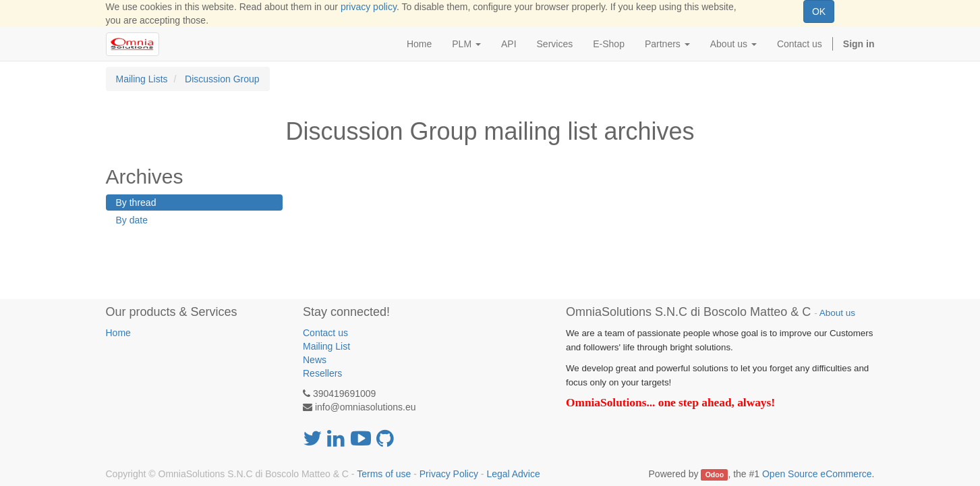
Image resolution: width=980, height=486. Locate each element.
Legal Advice (513, 474)
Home (118, 333)
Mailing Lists (142, 79)
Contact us (325, 333)
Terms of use (384, 474)
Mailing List (326, 346)
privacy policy (369, 7)
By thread (136, 202)
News (315, 360)
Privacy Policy (449, 474)
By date (132, 220)
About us (837, 313)
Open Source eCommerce (817, 474)
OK (819, 11)
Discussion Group (222, 79)
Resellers (322, 373)
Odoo (715, 475)
